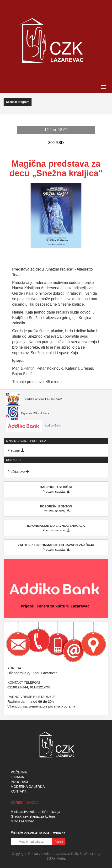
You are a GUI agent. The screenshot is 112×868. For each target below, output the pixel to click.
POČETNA (19, 772)
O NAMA (17, 777)
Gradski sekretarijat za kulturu (33, 816)
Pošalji (59, 842)
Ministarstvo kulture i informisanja (35, 812)
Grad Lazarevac (23, 821)
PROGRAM (19, 782)
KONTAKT (19, 791)
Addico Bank (33, 426)
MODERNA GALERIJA (28, 787)
